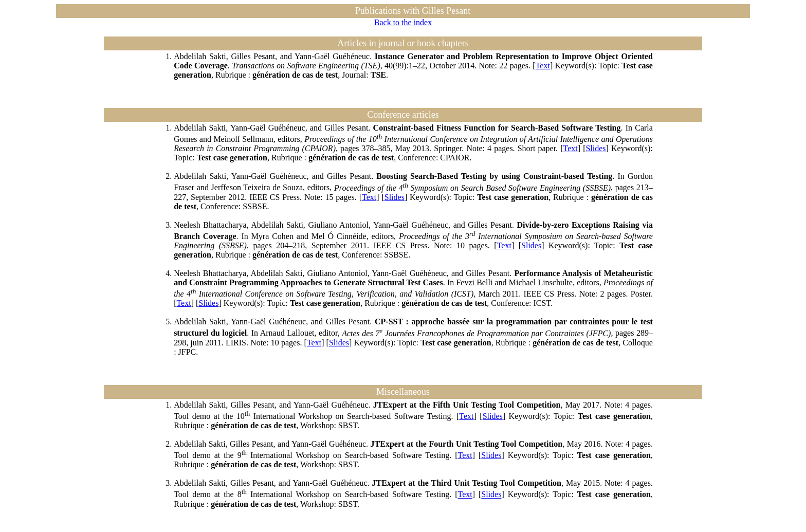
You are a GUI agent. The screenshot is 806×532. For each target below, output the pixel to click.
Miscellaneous (403, 392)
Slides (596, 148)
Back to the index (403, 22)
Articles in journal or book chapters (403, 43)
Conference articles (403, 115)
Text (543, 66)
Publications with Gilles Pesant (413, 11)
